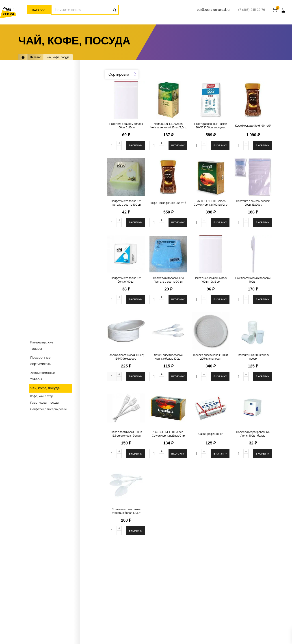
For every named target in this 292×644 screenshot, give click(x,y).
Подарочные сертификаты (41, 361)
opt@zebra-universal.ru (213, 10)
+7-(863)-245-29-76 (251, 10)
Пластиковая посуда (44, 402)
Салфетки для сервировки (48, 409)
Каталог (39, 10)
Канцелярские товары (42, 345)
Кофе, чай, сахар (42, 396)
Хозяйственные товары (43, 376)
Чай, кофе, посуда (45, 388)
